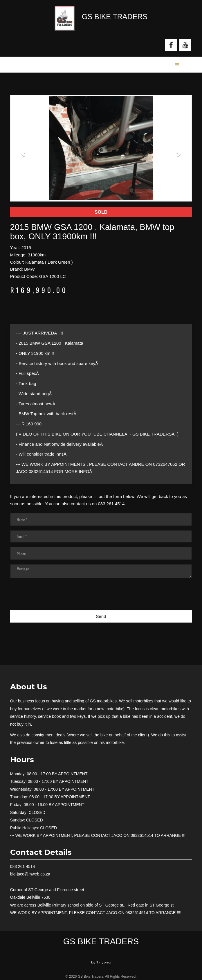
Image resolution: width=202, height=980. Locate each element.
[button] (24, 151)
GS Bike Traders (101, 941)
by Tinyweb (101, 962)
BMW (29, 269)
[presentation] (54, 631)
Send (101, 616)
